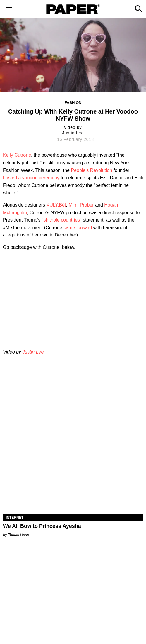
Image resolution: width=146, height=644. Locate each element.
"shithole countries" (62, 220)
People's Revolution (91, 170)
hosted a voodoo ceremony (31, 178)
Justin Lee (33, 352)
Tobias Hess (18, 535)
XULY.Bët (56, 205)
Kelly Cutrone (17, 155)
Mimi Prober (81, 205)
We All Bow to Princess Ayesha (42, 526)
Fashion (73, 103)
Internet (15, 518)
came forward (78, 228)
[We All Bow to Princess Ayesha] (73, 479)
